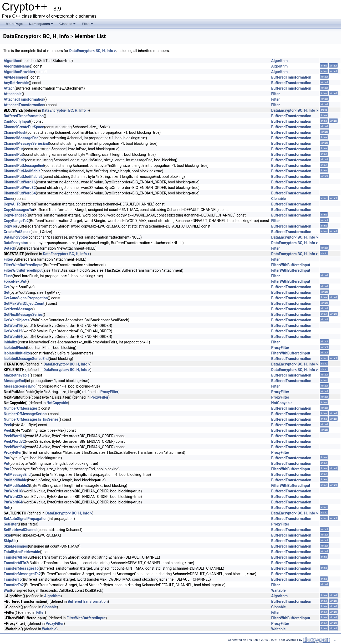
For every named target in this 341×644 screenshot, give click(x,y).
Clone (8, 199)
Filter (276, 94)
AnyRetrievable (16, 83)
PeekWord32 (14, 441)
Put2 (8, 469)
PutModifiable (15, 480)
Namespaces (41, 24)
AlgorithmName (17, 66)
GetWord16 (13, 326)
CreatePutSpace (17, 232)
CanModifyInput (17, 121)
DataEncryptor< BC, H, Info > (93, 51)
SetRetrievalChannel (21, 530)
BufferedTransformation (291, 77)
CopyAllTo (12, 204)
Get (7, 287)
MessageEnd (14, 381)
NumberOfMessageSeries (25, 414)
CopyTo (10, 226)
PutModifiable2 (16, 486)
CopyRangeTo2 (16, 221)
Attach (9, 88)
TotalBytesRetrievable (22, 552)
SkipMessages (16, 546)
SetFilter (11, 524)
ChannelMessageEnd (21, 138)
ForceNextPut (15, 281)
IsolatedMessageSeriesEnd (26, 359)
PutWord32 (13, 497)
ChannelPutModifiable (22, 171)
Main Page (14, 24)
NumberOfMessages (21, 408)
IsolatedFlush (15, 348)
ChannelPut (13, 149)
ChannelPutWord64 (20, 193)
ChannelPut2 (14, 160)
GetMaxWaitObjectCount (24, 303)
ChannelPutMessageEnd (24, 166)
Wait (7, 590)
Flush (8, 276)
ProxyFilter (280, 348)
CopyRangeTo (15, 215)
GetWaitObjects (17, 320)
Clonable (279, 199)
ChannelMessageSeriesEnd (26, 143)
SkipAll (10, 541)
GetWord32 (13, 331)
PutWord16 (13, 491)
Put (7, 458)
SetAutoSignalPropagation (26, 519)
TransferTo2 (14, 585)
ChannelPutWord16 (20, 182)
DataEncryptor (16, 237)
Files (87, 24)
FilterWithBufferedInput (23, 265)
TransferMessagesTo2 (22, 574)
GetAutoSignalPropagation (26, 298)
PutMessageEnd (17, 475)
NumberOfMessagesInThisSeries (31, 419)
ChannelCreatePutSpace (24, 127)
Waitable (279, 590)
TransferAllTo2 (16, 563)
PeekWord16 (14, 436)
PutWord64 (13, 502)
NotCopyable (57, 403)
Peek (8, 425)
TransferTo (13, 579)
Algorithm (12, 61)
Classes (67, 24)
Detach (9, 248)
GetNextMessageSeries (23, 315)
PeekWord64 (14, 447)
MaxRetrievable (17, 375)
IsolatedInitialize (17, 353)
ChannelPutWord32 (20, 188)
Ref (7, 508)
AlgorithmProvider (19, 72)
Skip (7, 535)
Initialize (11, 342)
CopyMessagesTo (18, 210)
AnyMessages (15, 77)
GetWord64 (13, 337)
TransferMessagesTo (21, 568)
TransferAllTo (15, 557)
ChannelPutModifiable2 (23, 177)
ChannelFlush (15, 132)
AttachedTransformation (24, 99)
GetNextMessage (18, 309)
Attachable (13, 94)
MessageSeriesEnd (20, 386)
